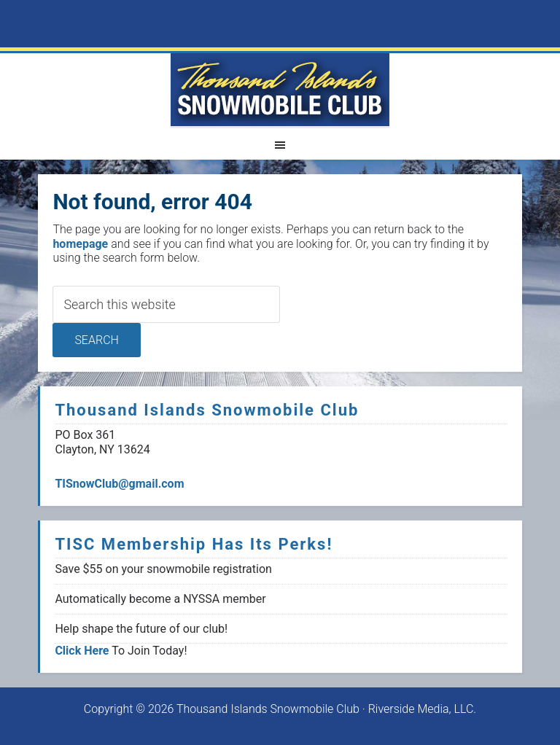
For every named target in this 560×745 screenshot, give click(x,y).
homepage (80, 244)
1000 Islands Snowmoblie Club (280, 90)
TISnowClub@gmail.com (119, 484)
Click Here (82, 651)
